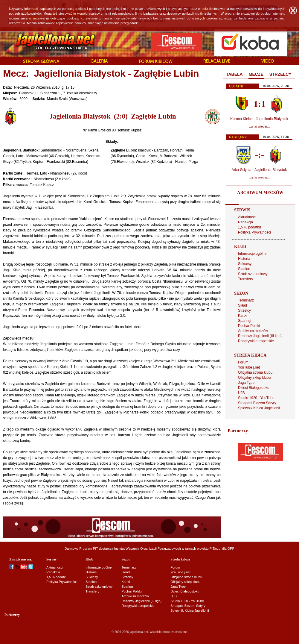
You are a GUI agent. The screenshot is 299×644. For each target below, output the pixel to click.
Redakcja (245, 222)
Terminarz (246, 300)
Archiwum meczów (253, 331)
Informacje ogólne (252, 254)
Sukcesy (245, 264)
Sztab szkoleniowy (253, 274)
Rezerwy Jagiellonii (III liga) (260, 336)
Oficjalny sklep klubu (254, 378)
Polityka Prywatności (254, 232)
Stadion (244, 269)
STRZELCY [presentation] (280, 74)
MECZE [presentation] (256, 74)
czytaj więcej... (259, 126)
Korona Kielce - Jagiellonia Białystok (259, 119)
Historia (244, 259)
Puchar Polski (249, 326)
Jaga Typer (247, 383)
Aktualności (247, 217)
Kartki (243, 316)
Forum (243, 362)
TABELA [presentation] (234, 74)
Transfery (245, 279)
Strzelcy (244, 310)
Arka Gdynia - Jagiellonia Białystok (259, 170)
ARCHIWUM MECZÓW (260, 193)
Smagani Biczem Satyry (257, 403)
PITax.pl (215, 548)
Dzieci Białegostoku (254, 388)
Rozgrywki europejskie (256, 341)
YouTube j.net (249, 367)
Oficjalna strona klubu (255, 372)
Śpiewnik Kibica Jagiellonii (259, 408)
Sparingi (245, 321)
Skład (242, 305)
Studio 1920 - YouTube (256, 398)
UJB (241, 393)
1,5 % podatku (250, 227)
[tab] (234, 75)
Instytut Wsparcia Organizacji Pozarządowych (148, 548)
